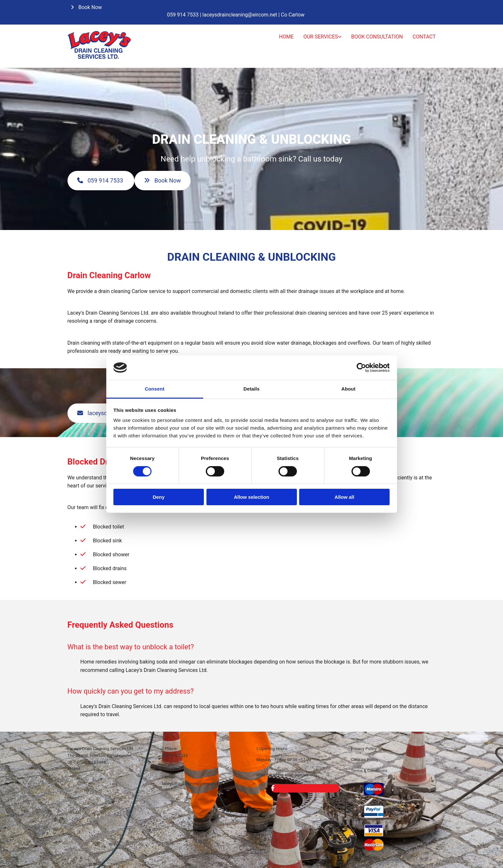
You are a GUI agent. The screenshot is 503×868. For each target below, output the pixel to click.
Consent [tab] (155, 389)
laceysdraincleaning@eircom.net (192, 784)
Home (286, 37)
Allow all (345, 497)
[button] (86, 7)
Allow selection (251, 497)
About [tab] (349, 389)
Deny (159, 497)
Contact (424, 37)
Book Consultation (377, 37)
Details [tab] (252, 389)
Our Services (321, 37)
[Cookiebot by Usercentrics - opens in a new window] (361, 368)
